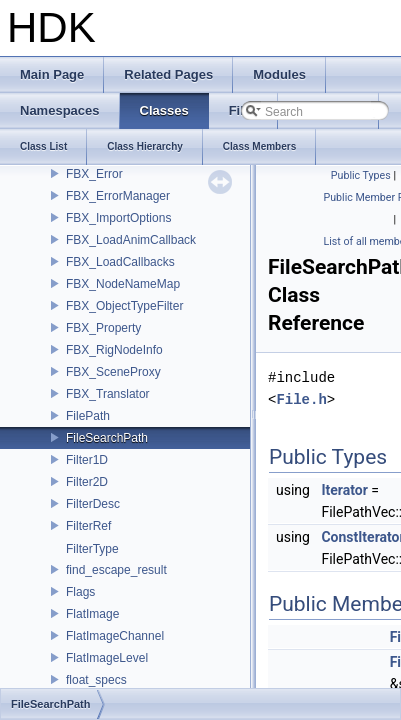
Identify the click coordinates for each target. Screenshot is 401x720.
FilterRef (88, 526)
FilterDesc (93, 504)
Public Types (361, 175)
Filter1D (87, 460)
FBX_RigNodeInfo (114, 350)
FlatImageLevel (107, 658)
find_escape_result (116, 570)
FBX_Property (103, 328)
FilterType (92, 549)
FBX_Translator (108, 394)
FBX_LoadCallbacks (120, 262)
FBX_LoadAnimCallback (131, 240)
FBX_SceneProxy (113, 372)
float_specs (96, 680)
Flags (80, 592)
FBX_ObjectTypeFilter (124, 306)
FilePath (88, 416)
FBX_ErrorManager (118, 196)
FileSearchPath (107, 438)
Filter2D (87, 482)
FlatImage (92, 614)
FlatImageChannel (115, 636)
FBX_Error (94, 174)
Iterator (344, 490)
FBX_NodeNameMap (123, 284)
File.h (301, 399)
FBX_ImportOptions (118, 218)
